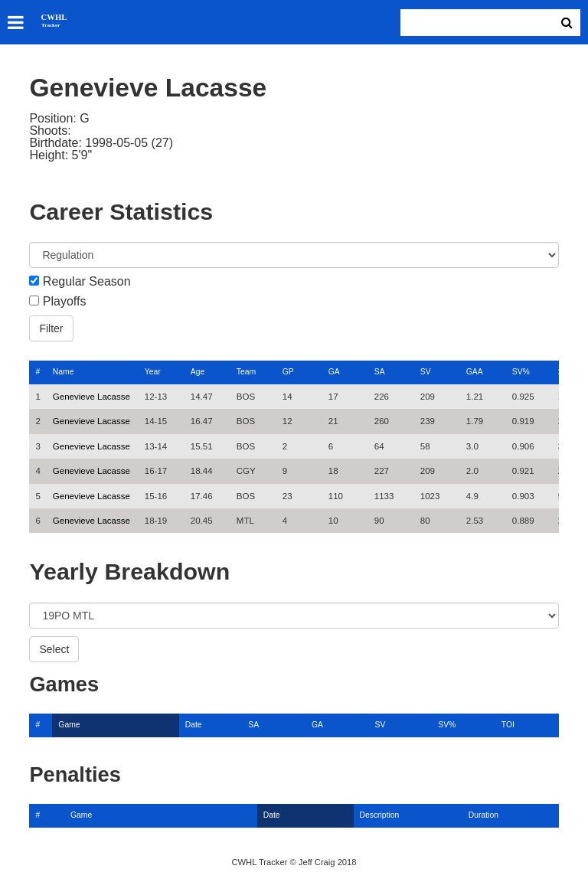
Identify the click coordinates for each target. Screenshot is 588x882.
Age (198, 372)
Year (153, 372)
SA (380, 372)
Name (64, 372)
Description (380, 815)
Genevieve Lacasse (91, 397)
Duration (483, 815)
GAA (475, 372)
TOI (508, 725)
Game (69, 725)
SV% (521, 372)
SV (426, 372)
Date (194, 725)
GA (334, 372)
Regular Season (87, 282)
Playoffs (65, 302)
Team (246, 372)
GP (288, 372)
